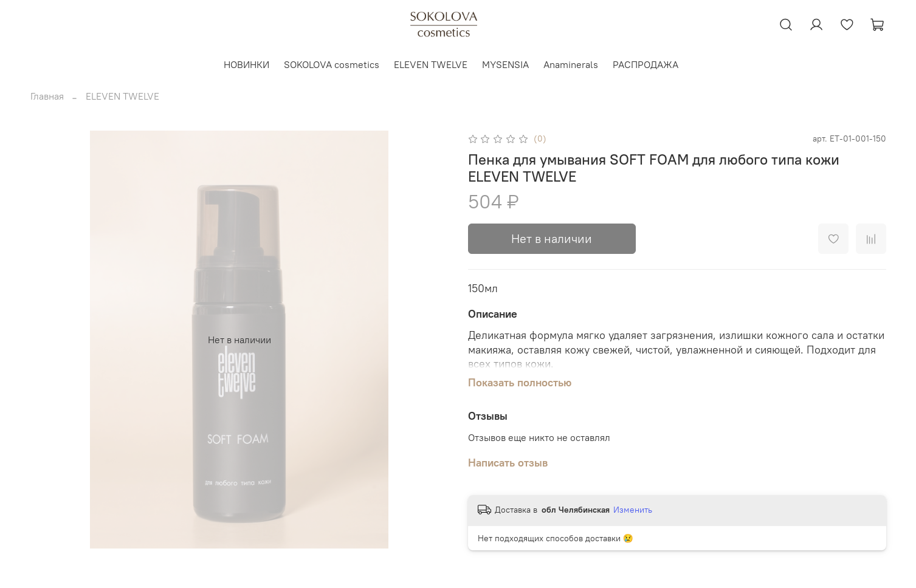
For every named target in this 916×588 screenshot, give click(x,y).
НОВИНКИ (246, 64)
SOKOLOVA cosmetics (332, 64)
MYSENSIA (505, 64)
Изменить (633, 510)
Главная (47, 96)
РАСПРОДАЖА (646, 64)
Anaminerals (571, 64)
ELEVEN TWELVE (431, 64)
